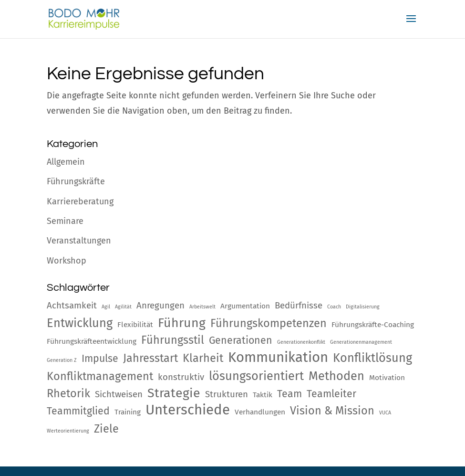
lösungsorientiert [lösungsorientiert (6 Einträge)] (256, 376)
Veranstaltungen (79, 241)
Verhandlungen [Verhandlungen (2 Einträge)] (260, 412)
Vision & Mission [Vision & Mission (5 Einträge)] (332, 411)
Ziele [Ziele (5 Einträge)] (106, 429)
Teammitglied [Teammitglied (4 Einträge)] (78, 411)
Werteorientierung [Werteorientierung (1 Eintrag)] (68, 431)
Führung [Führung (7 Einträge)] (182, 323)
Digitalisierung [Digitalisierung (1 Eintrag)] (363, 307)
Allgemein (66, 162)
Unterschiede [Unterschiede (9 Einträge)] (188, 410)
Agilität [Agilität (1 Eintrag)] (123, 307)
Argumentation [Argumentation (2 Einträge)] (245, 306)
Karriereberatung (80, 201)
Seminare (65, 221)
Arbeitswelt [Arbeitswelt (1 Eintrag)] (202, 307)
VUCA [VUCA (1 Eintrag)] (385, 413)
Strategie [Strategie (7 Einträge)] (174, 393)
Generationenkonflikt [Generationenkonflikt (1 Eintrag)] (301, 342)
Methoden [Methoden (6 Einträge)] (336, 376)
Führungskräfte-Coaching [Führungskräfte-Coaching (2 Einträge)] (373, 325)
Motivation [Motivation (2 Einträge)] (387, 378)
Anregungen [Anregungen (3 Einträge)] (160, 306)
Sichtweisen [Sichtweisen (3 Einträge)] (119, 394)
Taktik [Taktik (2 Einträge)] (263, 395)
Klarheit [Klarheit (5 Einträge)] (203, 358)
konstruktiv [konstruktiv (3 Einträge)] (181, 377)
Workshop (67, 261)
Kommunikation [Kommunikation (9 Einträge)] (278, 358)
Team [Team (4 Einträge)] (289, 394)
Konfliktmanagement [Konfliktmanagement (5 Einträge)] (100, 376)
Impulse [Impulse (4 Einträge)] (100, 359)
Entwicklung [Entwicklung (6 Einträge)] (80, 323)
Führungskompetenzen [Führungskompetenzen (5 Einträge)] (269, 323)
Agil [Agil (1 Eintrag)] (106, 307)
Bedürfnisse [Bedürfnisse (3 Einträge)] (299, 306)
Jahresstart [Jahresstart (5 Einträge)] (150, 358)
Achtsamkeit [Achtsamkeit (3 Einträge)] (72, 306)
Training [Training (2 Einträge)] (128, 412)
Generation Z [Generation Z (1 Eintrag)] (62, 360)
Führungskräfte (76, 181)
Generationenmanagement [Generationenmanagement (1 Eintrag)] (361, 342)
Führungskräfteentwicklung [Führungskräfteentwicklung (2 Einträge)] (92, 341)
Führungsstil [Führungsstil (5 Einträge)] (173, 340)
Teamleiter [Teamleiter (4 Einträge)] (331, 394)
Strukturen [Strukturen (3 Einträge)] (227, 394)
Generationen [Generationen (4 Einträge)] (241, 340)
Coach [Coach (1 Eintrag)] (334, 307)
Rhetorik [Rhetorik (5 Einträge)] (68, 393)
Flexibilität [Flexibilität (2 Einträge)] (135, 325)
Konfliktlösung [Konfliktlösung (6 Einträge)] (372, 358)
